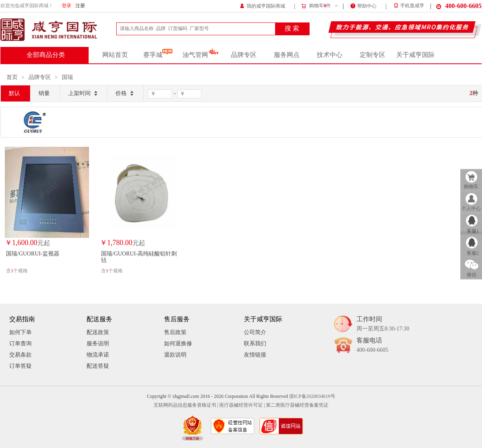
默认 (14, 93)
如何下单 (20, 332)
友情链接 (255, 355)
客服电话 (372, 346)
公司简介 (255, 332)
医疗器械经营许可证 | (242, 405)
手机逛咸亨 (409, 6)
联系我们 (255, 344)
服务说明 (98, 344)
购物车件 (316, 6)
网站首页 (115, 55)
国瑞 (67, 77)
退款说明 (175, 355)
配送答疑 (98, 366)
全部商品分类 (46, 55)
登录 (67, 6)
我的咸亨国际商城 (262, 5)
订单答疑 (20, 366)
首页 (12, 77)
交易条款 (20, 355)
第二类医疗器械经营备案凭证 (297, 405)
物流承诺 (98, 355)
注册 (80, 6)
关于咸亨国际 (415, 55)
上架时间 (84, 94)
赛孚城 (158, 55)
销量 (44, 93)
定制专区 (373, 55)
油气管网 (201, 55)
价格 (125, 94)
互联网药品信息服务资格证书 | (186, 405)
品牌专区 (244, 55)
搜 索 (292, 28)
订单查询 (20, 344)
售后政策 (175, 332)
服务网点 (287, 55)
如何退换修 (178, 344)
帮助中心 (364, 5)
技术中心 (330, 55)
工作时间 (383, 324)
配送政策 (98, 332)
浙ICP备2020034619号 (312, 396)
